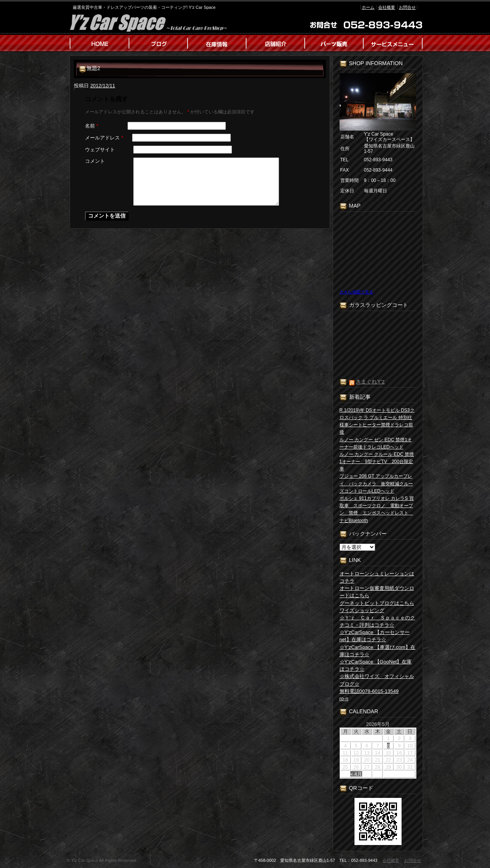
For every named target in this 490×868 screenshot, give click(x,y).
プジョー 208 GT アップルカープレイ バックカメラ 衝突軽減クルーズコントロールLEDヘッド (376, 483)
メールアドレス (104, 138)
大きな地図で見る (356, 292)
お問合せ (407, 7)
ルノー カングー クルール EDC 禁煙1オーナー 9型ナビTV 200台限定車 (377, 462)
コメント (95, 161)
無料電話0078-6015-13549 (369, 691)
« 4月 (356, 774)
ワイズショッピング (362, 610)
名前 (92, 126)
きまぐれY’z (370, 382)
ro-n (344, 698)
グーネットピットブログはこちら (377, 603)
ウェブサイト (100, 150)
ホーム (368, 7)
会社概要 (387, 7)
